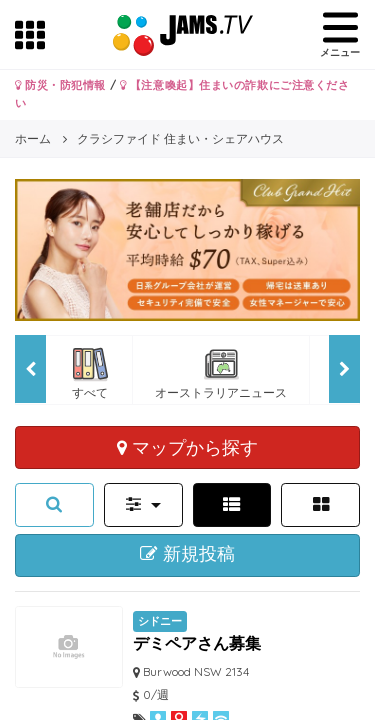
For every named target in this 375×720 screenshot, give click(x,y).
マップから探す (187, 447)
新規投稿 (187, 554)
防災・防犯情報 (60, 85)
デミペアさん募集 (197, 643)
